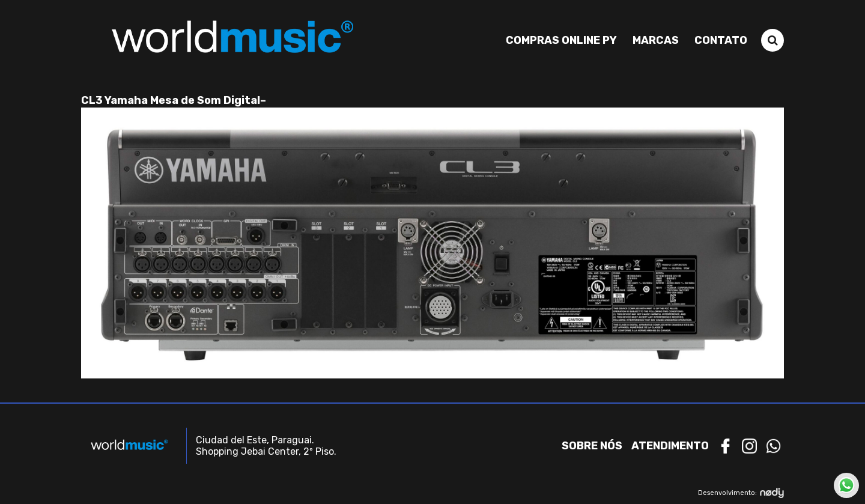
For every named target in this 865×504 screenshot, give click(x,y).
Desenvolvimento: (741, 493)
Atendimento (670, 446)
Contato (721, 40)
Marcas (656, 40)
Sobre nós (592, 446)
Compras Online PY (561, 40)
